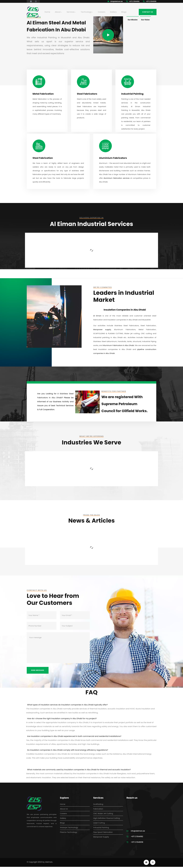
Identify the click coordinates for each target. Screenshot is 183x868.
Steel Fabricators (87, 94)
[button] (91, 706)
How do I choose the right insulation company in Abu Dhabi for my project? (62, 720)
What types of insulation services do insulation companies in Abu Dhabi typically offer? (68, 706)
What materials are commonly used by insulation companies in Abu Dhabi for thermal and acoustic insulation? (79, 771)
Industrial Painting (132, 94)
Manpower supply (102, 329)
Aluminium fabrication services (117, 178)
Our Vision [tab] (145, 20)
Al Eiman (97, 316)
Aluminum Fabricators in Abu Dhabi (119, 345)
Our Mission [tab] (133, 20)
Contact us (148, 12)
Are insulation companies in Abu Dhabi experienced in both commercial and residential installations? (74, 737)
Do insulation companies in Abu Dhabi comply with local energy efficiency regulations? (68, 751)
